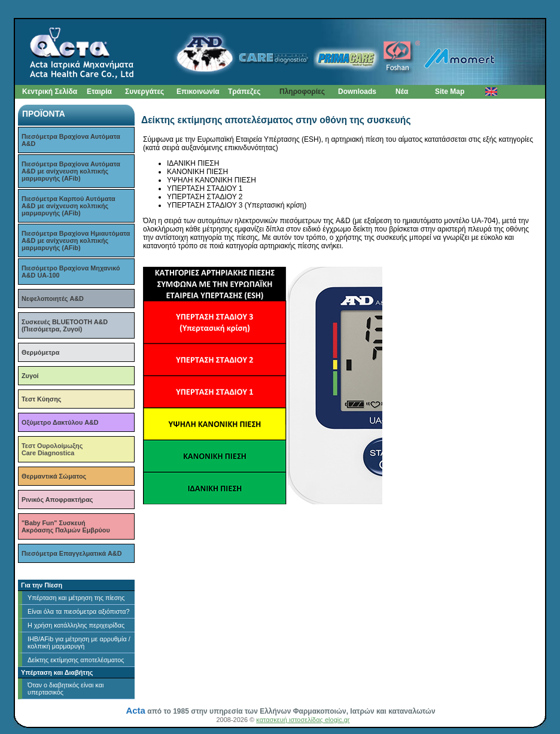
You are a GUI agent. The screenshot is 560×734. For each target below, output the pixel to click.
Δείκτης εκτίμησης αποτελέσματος (76, 660)
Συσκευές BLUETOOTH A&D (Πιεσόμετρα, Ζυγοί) (65, 325)
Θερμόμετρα (40, 352)
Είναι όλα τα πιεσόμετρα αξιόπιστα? (78, 611)
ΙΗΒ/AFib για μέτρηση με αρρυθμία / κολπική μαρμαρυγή (79, 642)
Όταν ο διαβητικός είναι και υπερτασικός (66, 689)
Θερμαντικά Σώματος (54, 476)
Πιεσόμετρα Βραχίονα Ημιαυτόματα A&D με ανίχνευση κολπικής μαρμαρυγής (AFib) (76, 240)
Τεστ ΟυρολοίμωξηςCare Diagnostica (52, 449)
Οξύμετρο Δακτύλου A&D (60, 422)
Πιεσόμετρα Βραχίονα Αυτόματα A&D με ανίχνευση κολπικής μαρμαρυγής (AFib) (71, 171)
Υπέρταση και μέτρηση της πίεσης (76, 598)
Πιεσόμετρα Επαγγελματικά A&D (71, 553)
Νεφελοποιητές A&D (53, 299)
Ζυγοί (30, 376)
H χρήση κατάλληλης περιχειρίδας (76, 625)
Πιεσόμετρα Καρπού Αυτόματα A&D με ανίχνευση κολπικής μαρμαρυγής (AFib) (69, 206)
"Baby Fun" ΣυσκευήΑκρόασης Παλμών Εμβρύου (66, 526)
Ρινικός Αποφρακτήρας (57, 500)
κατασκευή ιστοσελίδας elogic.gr (303, 720)
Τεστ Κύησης (41, 399)
